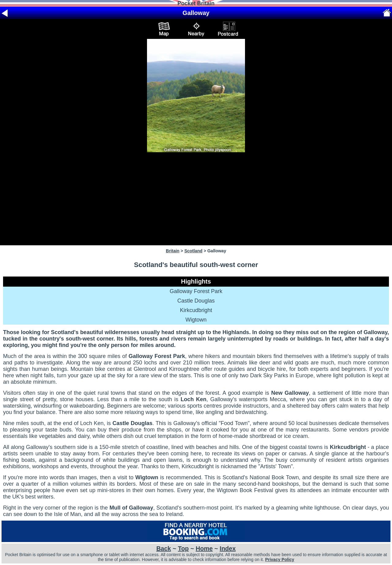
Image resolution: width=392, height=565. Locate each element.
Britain (173, 251)
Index (228, 548)
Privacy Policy (280, 559)
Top (183, 548)
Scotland (193, 251)
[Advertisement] (196, 199)
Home (204, 548)
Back (164, 548)
